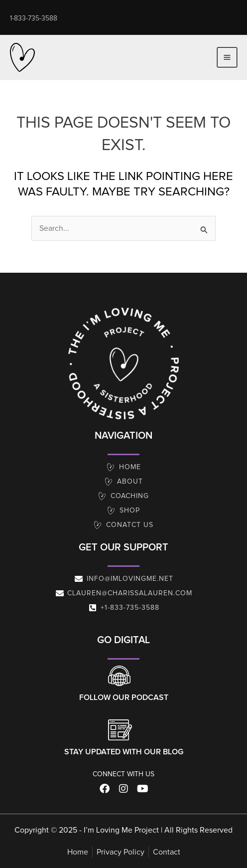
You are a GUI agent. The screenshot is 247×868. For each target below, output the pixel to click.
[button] (34, 18)
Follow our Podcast (124, 697)
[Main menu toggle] (227, 57)
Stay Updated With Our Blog (124, 752)
